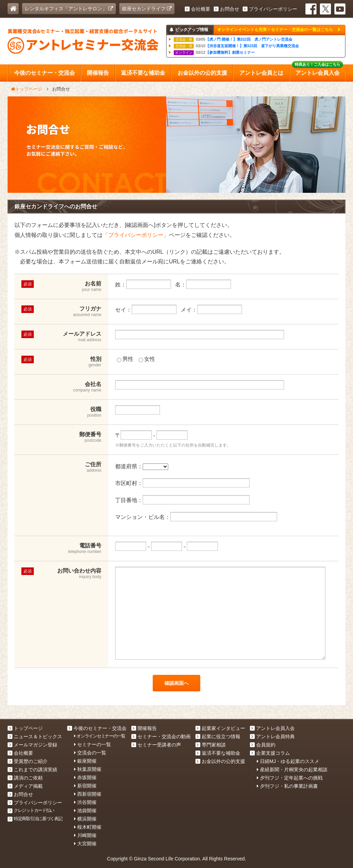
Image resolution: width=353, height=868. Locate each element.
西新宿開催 (88, 794)
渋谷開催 (85, 802)
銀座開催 (85, 761)
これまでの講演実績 (32, 770)
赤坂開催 (85, 777)
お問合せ (226, 9)
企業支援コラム (270, 753)
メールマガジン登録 (32, 745)
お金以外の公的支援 (220, 761)
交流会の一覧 (90, 753)
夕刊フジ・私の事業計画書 (287, 786)
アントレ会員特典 (272, 736)
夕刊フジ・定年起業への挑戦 (290, 778)
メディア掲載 (25, 786)
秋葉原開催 (88, 769)
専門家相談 (211, 745)
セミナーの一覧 (93, 744)
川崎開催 (85, 835)
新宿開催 (85, 786)
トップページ (25, 728)
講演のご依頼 (25, 778)
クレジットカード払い (31, 810)
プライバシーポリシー (270, 9)
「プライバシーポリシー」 (136, 235)
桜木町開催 (88, 827)
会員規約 (263, 745)
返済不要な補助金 (218, 753)
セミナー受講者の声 (156, 745)
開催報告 (144, 728)
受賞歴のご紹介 (28, 761)
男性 (125, 359)
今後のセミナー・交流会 (97, 728)
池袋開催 (85, 811)
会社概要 (198, 9)
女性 (147, 359)
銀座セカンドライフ (147, 9)
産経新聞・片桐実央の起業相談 (292, 770)
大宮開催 (85, 844)
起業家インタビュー (220, 728)
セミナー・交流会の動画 (161, 736)
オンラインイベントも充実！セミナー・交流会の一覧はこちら (279, 30)
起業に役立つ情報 (218, 736)
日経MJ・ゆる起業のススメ (288, 761)
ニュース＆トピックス (35, 736)
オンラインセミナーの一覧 (100, 736)
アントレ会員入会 (272, 728)
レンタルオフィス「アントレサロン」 (69, 9)
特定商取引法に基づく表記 (35, 819)
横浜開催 (85, 819)
